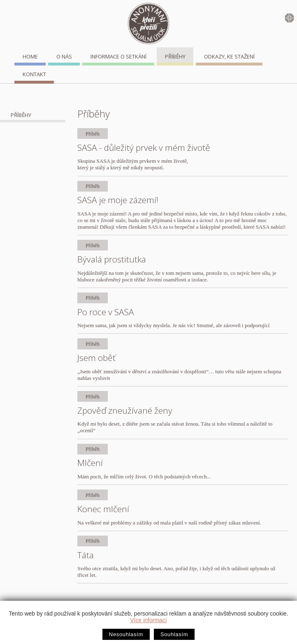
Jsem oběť (96, 358)
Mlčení (90, 463)
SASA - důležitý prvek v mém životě (144, 148)
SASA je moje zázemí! (118, 200)
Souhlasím (174, 634)
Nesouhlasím (126, 634)
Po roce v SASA (106, 312)
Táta (86, 555)
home (30, 56)
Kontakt (34, 74)
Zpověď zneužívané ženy (125, 410)
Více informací (148, 620)
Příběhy (175, 56)
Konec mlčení (103, 509)
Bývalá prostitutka (112, 259)
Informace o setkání (118, 56)
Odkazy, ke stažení (229, 56)
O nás (64, 56)
